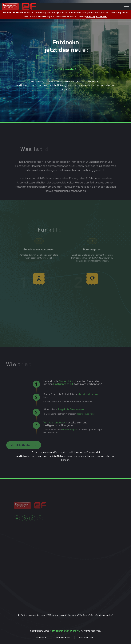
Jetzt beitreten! (65, 69)
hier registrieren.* (97, 16)
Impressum (41, 638)
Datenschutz (63, 638)
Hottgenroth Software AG (65, 631)
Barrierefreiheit (87, 638)
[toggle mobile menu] (127, 6)
